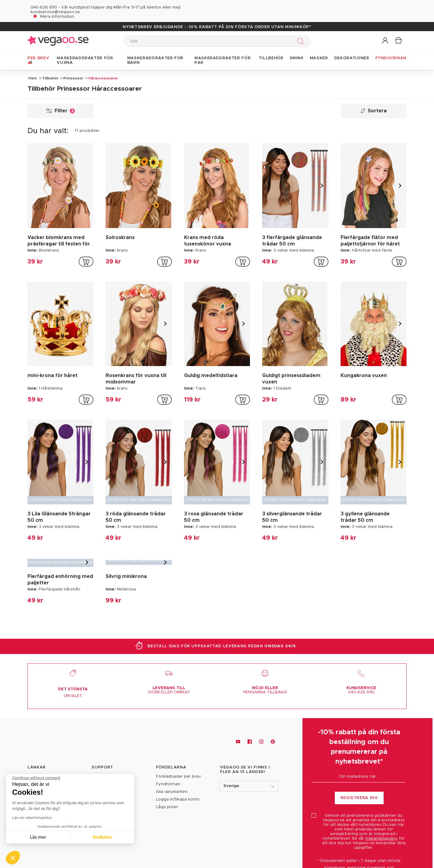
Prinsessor (73, 78)
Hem (33, 78)
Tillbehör (50, 78)
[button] (386, 41)
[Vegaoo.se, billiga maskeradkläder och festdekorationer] (58, 742)
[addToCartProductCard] (86, 262)
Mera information (57, 17)
